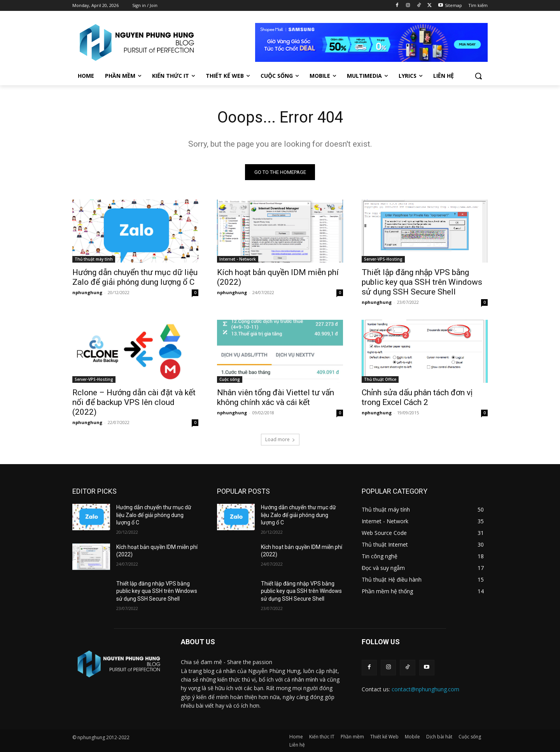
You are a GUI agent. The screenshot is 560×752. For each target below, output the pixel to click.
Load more (280, 439)
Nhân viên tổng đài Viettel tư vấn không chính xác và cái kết (276, 397)
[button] (478, 76)
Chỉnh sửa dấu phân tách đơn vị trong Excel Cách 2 (417, 397)
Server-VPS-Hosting (383, 259)
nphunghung (87, 292)
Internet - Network (238, 259)
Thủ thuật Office (380, 379)
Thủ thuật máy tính (94, 259)
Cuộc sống (230, 379)
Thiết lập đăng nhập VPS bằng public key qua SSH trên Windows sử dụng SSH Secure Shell (422, 282)
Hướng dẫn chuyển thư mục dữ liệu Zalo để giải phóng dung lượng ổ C (135, 277)
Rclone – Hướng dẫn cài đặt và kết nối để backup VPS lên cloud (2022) (134, 402)
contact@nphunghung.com (425, 689)
